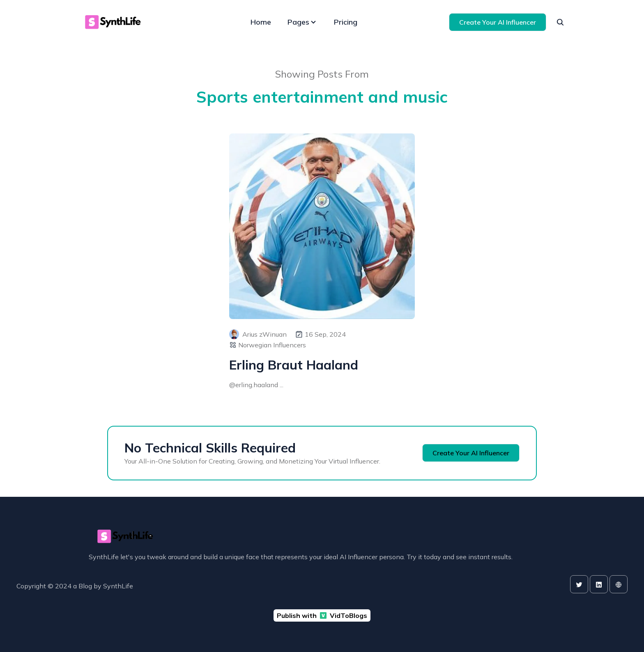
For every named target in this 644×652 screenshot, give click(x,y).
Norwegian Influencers (272, 345)
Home (261, 22)
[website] (619, 584)
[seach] (560, 22)
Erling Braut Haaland (294, 365)
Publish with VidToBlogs (322, 615)
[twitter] (579, 584)
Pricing (346, 22)
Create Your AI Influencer (498, 22)
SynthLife (118, 586)
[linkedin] (599, 584)
